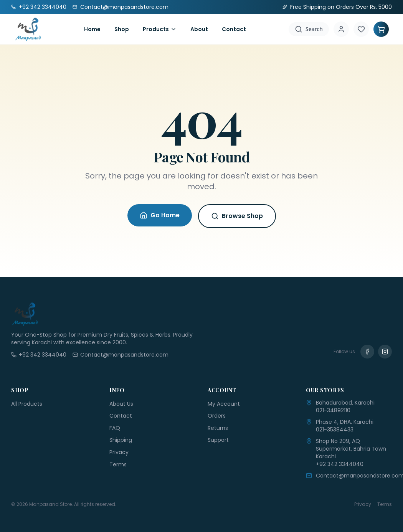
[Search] (309, 29)
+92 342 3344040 (340, 464)
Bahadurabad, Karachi (345, 403)
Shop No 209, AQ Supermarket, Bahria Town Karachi (351, 449)
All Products (27, 404)
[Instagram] (385, 352)
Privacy (119, 452)
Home (92, 29)
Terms (118, 464)
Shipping (121, 440)
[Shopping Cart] (381, 29)
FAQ (115, 428)
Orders (217, 416)
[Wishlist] (361, 29)
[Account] (341, 29)
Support (218, 440)
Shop (122, 29)
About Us (121, 404)
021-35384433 (335, 430)
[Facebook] (367, 352)
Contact (234, 29)
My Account (224, 404)
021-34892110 (333, 410)
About (199, 29)
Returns (218, 428)
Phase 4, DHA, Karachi (345, 422)
